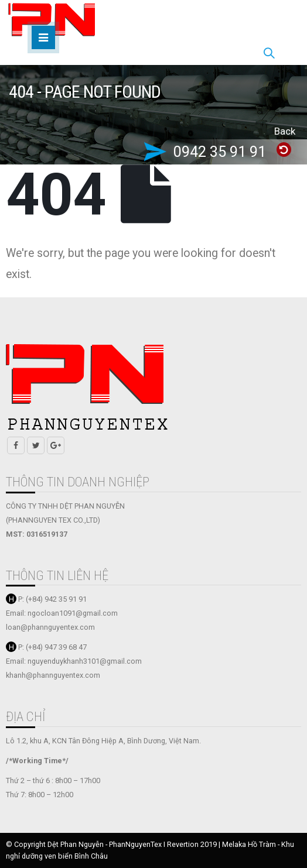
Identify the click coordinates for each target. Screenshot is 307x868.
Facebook (16, 445)
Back (285, 131)
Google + (56, 445)
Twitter (36, 445)
